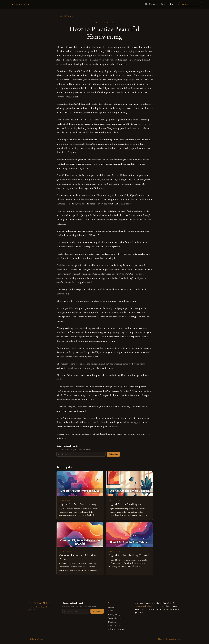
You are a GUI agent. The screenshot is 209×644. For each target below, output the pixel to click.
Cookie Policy (114, 626)
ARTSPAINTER (20, 4)
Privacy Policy (114, 614)
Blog (172, 4)
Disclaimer (113, 622)
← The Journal (65, 16)
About (111, 607)
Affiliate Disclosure (117, 629)
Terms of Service (115, 618)
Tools (163, 4)
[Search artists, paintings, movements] (190, 4)
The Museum (150, 4)
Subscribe (113, 454)
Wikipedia (139, 606)
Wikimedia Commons (154, 606)
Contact (112, 611)
